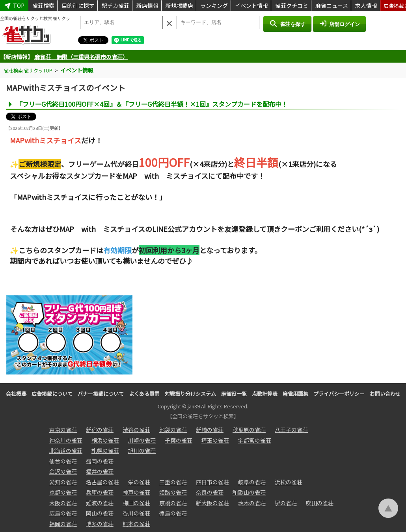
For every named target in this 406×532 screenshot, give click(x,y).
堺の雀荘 (286, 503)
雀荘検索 (43, 6)
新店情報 (147, 6)
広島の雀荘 (63, 513)
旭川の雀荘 (142, 450)
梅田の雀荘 (136, 503)
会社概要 (16, 394)
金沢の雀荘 (63, 471)
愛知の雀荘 (63, 482)
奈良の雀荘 (210, 492)
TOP (14, 6)
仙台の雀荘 (63, 461)
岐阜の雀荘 (252, 482)
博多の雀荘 (100, 524)
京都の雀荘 (63, 492)
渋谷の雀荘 (136, 430)
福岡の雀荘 (63, 524)
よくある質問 (144, 394)
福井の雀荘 (100, 471)
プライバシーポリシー (339, 394)
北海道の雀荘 (66, 450)
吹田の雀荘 (320, 503)
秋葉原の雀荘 (249, 430)
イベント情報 (251, 6)
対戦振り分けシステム (190, 394)
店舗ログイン (339, 24)
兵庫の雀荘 (100, 492)
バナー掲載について (101, 394)
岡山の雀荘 (100, 513)
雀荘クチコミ (292, 6)
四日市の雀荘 (212, 482)
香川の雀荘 (136, 513)
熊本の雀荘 (136, 524)
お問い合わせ (385, 394)
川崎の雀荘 (142, 440)
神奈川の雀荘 (66, 440)
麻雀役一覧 (234, 394)
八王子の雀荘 (291, 430)
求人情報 (366, 6)
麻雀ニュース (332, 6)
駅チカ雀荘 (115, 6)
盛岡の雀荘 (100, 461)
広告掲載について (52, 394)
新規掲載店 (179, 6)
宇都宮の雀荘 (255, 440)
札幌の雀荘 (105, 450)
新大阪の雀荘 (212, 503)
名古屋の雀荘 (102, 482)
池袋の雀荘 (173, 430)
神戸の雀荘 (136, 492)
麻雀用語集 (295, 394)
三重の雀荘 (173, 482)
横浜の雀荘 (105, 440)
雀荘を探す (287, 24)
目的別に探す (78, 6)
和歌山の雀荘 (249, 492)
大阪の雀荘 (63, 503)
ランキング (214, 6)
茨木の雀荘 (252, 503)
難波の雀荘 (100, 503)
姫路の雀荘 (173, 492)
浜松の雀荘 (289, 482)
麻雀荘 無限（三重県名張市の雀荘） (81, 57)
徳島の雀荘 (173, 513)
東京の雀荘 (63, 430)
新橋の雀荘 (210, 430)
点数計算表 (265, 394)
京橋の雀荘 (173, 503)
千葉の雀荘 (179, 440)
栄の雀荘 (139, 482)
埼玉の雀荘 (215, 440)
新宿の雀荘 (100, 430)
